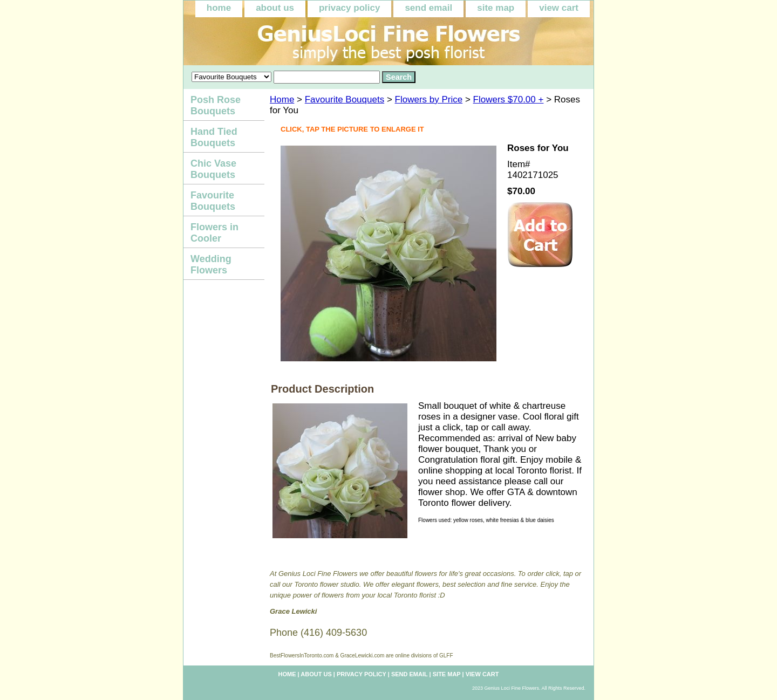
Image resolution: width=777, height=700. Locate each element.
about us (275, 8)
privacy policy (349, 8)
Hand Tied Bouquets (214, 137)
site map (496, 8)
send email (428, 8)
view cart (559, 8)
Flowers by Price (429, 99)
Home (282, 99)
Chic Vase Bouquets (213, 169)
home (219, 8)
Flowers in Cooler (214, 233)
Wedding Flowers (211, 265)
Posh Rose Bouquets (216, 105)
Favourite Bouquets (345, 99)
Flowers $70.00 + (509, 99)
